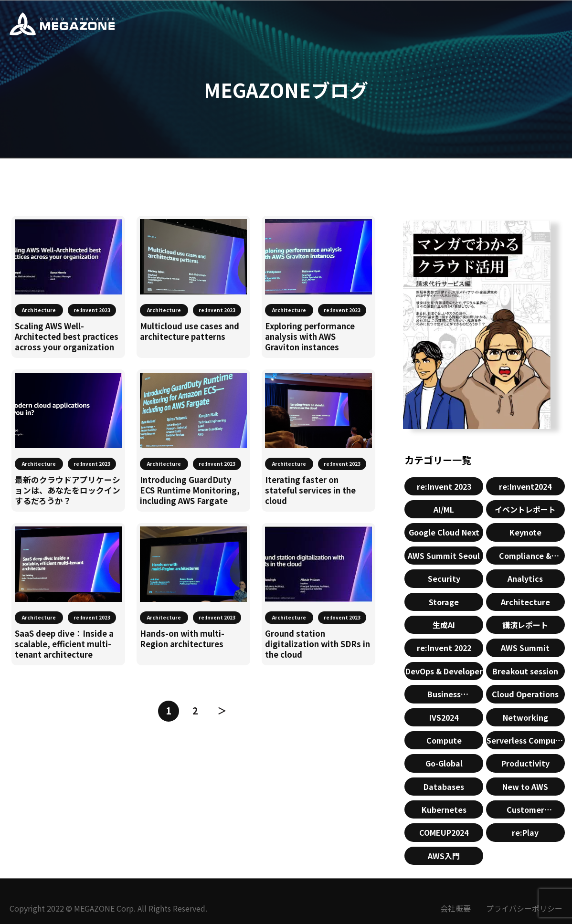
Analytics (525, 578)
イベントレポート (525, 509)
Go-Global (444, 763)
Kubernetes (444, 809)
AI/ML (444, 509)
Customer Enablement (525, 811)
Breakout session (525, 671)
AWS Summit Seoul (444, 556)
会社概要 (455, 908)
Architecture (525, 602)
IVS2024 (444, 717)
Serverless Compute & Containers (525, 742)
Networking (525, 717)
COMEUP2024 (444, 832)
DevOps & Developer (444, 671)
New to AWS (525, 787)
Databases (444, 787)
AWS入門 (444, 856)
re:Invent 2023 (444, 486)
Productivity (525, 763)
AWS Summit (525, 648)
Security (444, 578)
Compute (444, 740)
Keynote (525, 532)
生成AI (444, 625)
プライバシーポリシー (524, 908)
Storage (444, 602)
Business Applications (444, 696)
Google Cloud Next (444, 532)
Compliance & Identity (525, 557)
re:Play (525, 832)
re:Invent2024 (525, 486)
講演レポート (525, 625)
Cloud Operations (525, 694)
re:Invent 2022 (444, 648)
